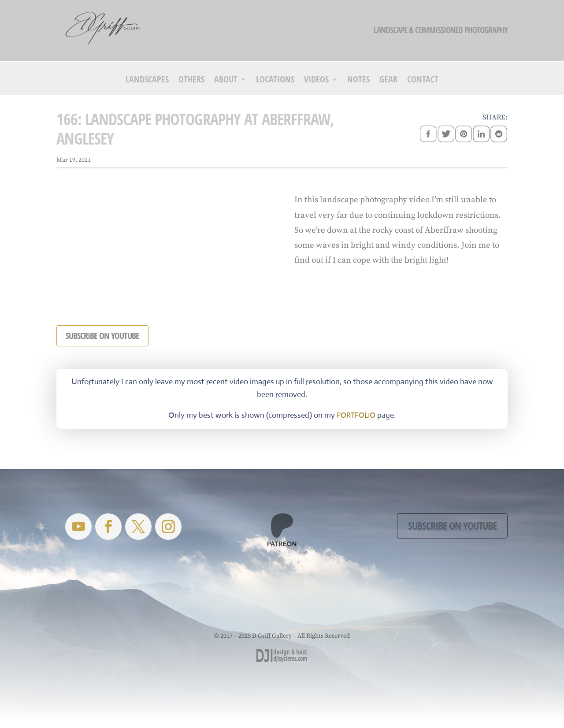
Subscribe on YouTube (452, 526)
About (226, 81)
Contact (423, 81)
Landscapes (147, 81)
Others (191, 81)
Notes (358, 81)
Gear (388, 81)
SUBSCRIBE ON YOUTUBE (102, 336)
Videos (316, 81)
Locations (275, 81)
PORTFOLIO (356, 415)
